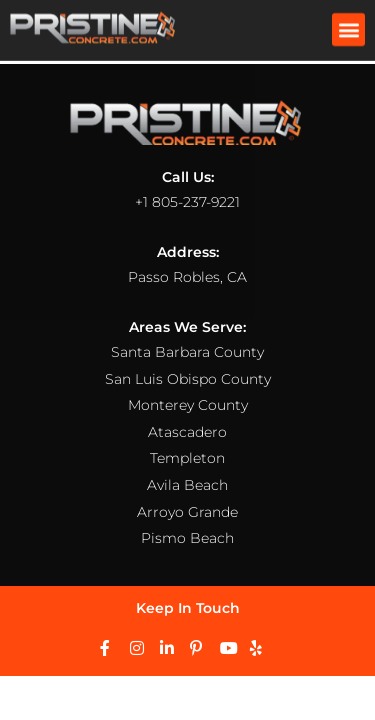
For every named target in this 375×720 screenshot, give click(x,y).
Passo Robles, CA (187, 277)
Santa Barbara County (187, 352)
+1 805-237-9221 (187, 202)
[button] (348, 27)
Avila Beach (187, 485)
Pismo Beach (187, 538)
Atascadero (187, 432)
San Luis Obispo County (188, 379)
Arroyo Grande (187, 512)
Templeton (187, 458)
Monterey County (188, 405)
